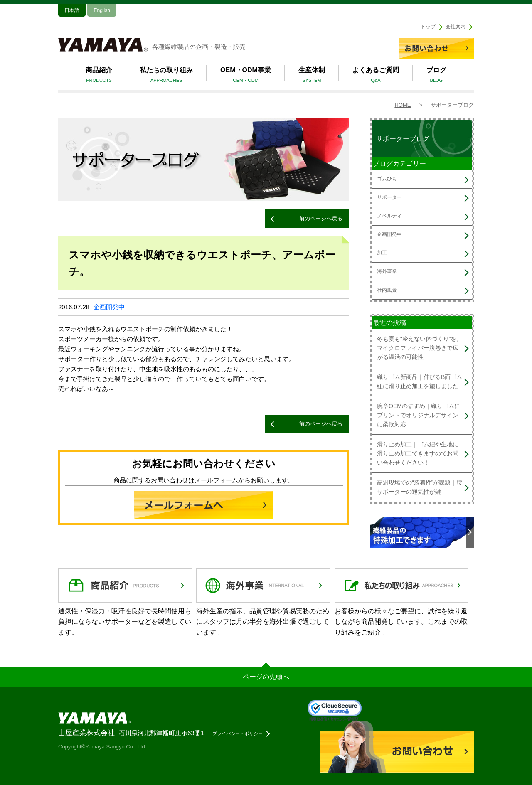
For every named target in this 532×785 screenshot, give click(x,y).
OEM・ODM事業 (246, 76)
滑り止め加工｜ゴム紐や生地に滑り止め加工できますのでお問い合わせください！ (418, 454)
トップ (428, 27)
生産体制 (312, 76)
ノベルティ (389, 216)
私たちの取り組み (166, 76)
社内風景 (387, 290)
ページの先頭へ (266, 677)
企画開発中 (109, 307)
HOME (403, 105)
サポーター (389, 197)
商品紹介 (99, 76)
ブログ (436, 76)
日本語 (72, 10)
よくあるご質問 (376, 76)
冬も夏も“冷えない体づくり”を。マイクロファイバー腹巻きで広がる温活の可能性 (420, 348)
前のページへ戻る (321, 218)
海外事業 (387, 271)
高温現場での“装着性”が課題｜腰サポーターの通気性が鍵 (420, 487)
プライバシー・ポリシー (238, 733)
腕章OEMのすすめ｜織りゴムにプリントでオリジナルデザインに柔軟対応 (419, 415)
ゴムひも (387, 179)
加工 (382, 253)
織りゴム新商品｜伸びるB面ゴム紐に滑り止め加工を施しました (420, 381)
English (102, 10)
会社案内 (456, 27)
